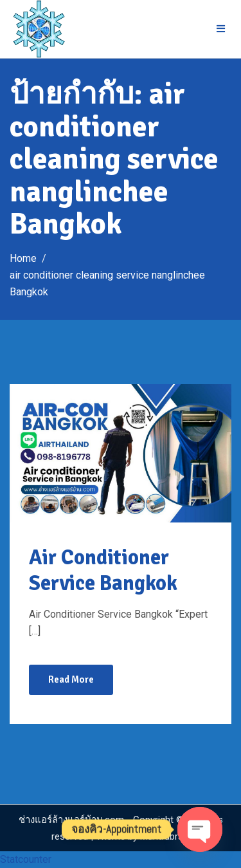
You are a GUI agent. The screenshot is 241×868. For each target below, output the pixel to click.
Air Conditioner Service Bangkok (103, 570)
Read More (71, 679)
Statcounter (26, 859)
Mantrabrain (165, 836)
